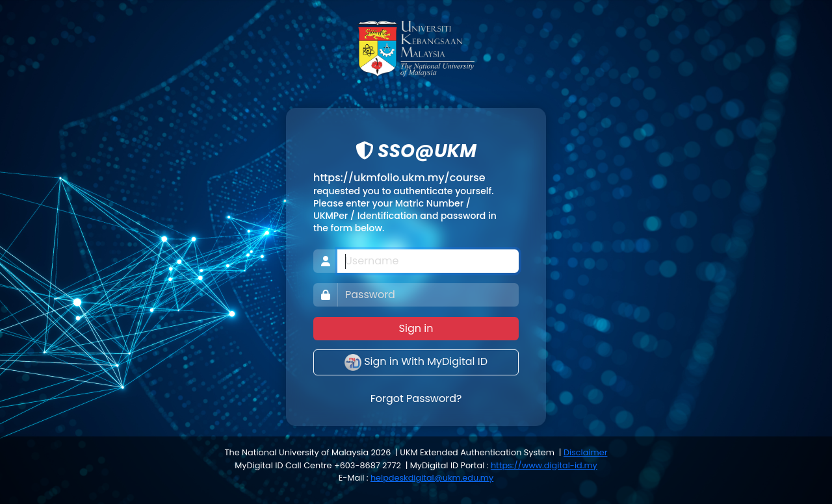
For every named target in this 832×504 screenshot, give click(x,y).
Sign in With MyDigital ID (416, 362)
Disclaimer (585, 452)
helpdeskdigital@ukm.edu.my (432, 478)
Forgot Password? (416, 398)
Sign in (416, 328)
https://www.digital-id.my (544, 465)
